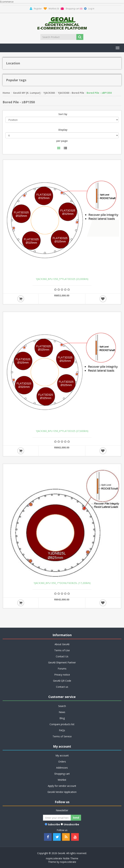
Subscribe (54, 824)
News (62, 712)
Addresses (62, 768)
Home (6, 93)
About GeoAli (62, 644)
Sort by (63, 114)
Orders (62, 762)
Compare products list (62, 724)
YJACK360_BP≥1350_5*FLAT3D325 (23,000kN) (62, 279)
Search (62, 706)
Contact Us (62, 656)
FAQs (62, 730)
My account (62, 755)
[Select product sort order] (62, 120)
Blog (62, 718)
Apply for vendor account (62, 786)
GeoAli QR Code (62, 681)
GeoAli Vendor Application (62, 792)
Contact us (62, 687)
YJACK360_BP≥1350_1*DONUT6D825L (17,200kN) (62, 583)
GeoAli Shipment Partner (62, 662)
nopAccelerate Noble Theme (62, 858)
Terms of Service (62, 736)
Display (63, 130)
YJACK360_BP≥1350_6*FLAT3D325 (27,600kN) (62, 431)
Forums (62, 669)
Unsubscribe (71, 824)
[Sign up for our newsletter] (57, 818)
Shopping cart (62, 774)
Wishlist (62, 780)
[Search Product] (59, 37)
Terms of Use (62, 650)
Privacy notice (62, 675)
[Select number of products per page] (62, 135)
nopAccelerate (68, 862)
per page (62, 141)
